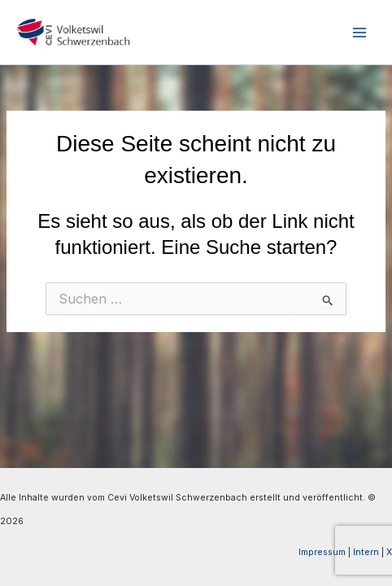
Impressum (322, 552)
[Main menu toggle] (359, 32)
